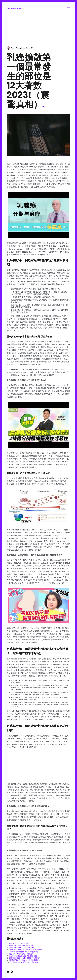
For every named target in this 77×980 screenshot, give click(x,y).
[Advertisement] (38, 28)
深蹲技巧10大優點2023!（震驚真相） (22, 948)
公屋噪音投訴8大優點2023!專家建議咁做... (24, 952)
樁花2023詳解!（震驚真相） (19, 943)
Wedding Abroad (14, 8)
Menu (69, 8)
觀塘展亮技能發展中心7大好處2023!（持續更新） (26, 950)
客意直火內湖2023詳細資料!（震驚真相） (23, 956)
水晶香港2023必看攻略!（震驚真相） (22, 945)
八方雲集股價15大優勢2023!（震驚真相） (24, 962)
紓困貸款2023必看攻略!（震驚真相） (22, 954)
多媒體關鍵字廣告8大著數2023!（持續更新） (25, 958)
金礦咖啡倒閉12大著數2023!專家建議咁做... (24, 960)
